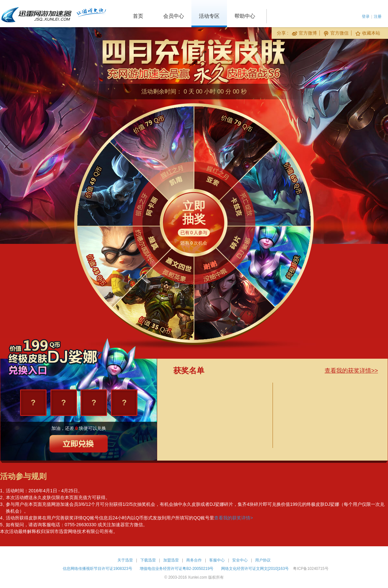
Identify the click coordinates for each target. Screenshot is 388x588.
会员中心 (174, 16)
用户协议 (263, 560)
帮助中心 (245, 16)
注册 (378, 16)
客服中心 (217, 560)
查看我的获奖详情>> (351, 371)
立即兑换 (79, 444)
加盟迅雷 (171, 560)
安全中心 (240, 560)
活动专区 (209, 16)
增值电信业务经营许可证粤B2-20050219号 (177, 569)
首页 (138, 16)
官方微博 (304, 33)
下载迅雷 (148, 560)
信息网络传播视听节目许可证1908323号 (97, 569)
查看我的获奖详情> (233, 518)
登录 (366, 16)
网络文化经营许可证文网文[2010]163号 (255, 569)
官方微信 (336, 33)
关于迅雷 (125, 560)
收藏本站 (368, 33)
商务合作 (194, 560)
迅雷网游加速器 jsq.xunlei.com (53, 14)
